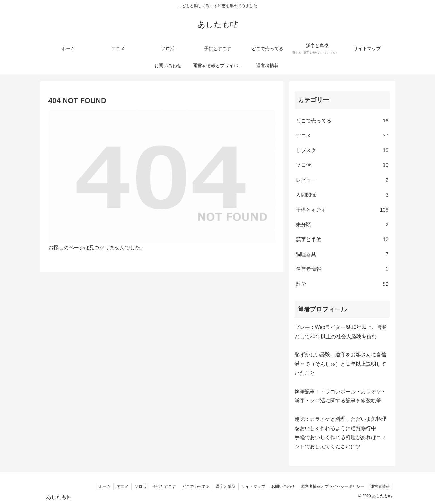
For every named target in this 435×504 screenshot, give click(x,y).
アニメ (123, 486)
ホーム (105, 486)
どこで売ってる (196, 486)
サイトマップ (253, 486)
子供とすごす (164, 486)
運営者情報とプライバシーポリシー (333, 486)
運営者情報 (380, 486)
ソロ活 (140, 486)
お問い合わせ (283, 486)
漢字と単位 (226, 486)
